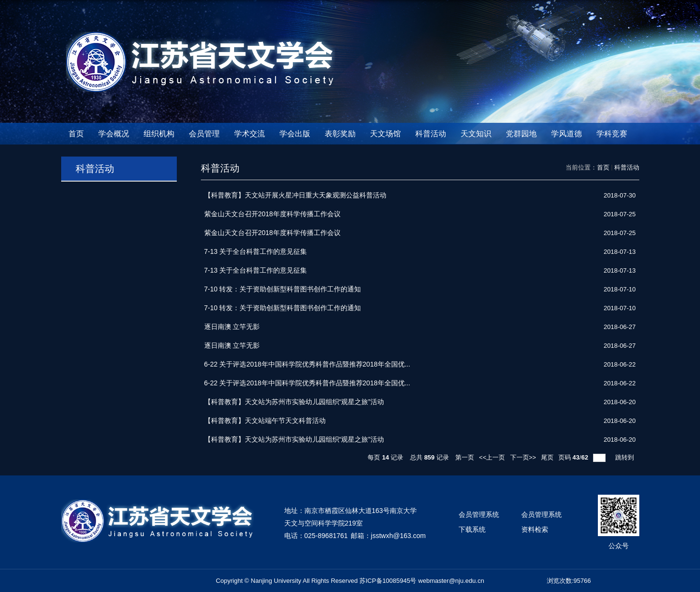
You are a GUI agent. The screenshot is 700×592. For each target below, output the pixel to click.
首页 (76, 134)
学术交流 (250, 134)
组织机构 (159, 134)
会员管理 (204, 134)
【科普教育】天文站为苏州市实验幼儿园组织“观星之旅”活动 (294, 402)
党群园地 (521, 134)
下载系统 (472, 529)
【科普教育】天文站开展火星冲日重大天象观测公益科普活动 (295, 195)
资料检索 (535, 529)
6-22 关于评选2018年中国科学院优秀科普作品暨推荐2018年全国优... (307, 364)
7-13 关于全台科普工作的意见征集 (256, 251)
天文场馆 (385, 134)
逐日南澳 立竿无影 (232, 327)
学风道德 (567, 134)
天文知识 (476, 134)
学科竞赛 (612, 134)
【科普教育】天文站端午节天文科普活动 (265, 421)
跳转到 (626, 457)
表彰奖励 (340, 134)
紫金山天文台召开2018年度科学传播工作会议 (272, 214)
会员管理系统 (479, 514)
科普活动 (431, 134)
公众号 (619, 546)
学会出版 (295, 134)
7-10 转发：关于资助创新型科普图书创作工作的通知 (283, 289)
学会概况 (114, 134)
